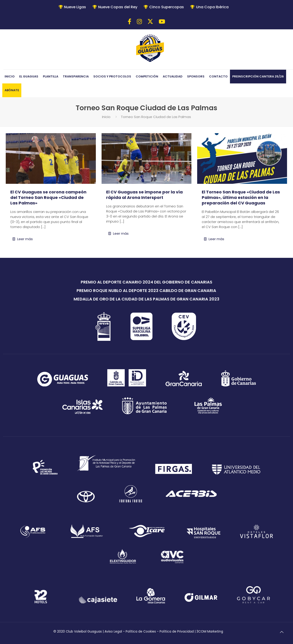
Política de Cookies (141, 631)
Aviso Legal (113, 631)
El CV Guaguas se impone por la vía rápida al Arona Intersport (144, 195)
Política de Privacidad (177, 631)
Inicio (106, 117)
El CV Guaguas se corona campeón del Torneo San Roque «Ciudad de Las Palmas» (48, 197)
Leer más (25, 239)
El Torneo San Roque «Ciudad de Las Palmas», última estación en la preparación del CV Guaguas (241, 197)
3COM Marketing (210, 631)
